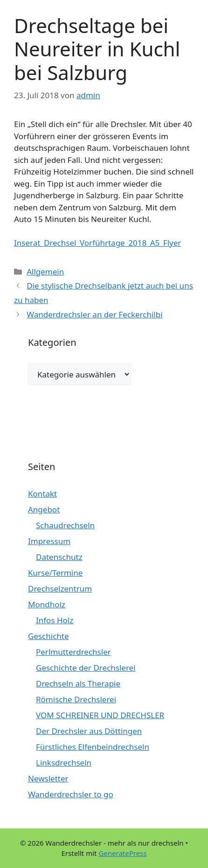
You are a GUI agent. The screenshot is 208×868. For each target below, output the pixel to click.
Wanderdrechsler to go (71, 794)
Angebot (44, 509)
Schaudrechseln (65, 525)
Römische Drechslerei (76, 699)
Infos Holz (55, 620)
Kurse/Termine (55, 573)
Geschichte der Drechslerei (86, 668)
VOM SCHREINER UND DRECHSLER (100, 715)
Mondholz (47, 604)
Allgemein (45, 272)
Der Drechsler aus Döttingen (89, 731)
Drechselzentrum (60, 589)
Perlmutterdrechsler (73, 652)
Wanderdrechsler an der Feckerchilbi (94, 314)
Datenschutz (59, 557)
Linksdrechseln (64, 763)
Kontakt (42, 494)
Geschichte (49, 636)
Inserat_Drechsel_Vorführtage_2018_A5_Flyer (97, 243)
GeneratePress (122, 853)
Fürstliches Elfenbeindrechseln (93, 747)
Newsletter (48, 778)
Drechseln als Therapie (78, 683)
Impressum (49, 541)
